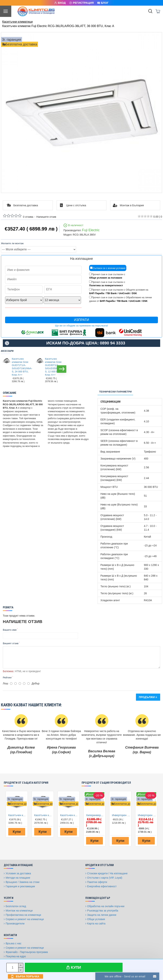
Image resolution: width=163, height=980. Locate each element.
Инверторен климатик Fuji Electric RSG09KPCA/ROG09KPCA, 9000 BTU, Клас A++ (121, 815)
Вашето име (10, 630)
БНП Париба (97, 293)
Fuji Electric (91, 230)
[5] (28, 684)
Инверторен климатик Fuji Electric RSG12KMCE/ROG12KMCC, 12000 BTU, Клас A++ (147, 815)
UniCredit (124, 293)
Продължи (147, 697)
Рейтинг (7, 678)
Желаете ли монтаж (12, 243)
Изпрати (82, 320)
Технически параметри (115, 392)
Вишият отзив (11, 643)
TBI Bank (111, 293)
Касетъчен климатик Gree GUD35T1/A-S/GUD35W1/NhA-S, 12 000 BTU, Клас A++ (54, 367)
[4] (24, 684)
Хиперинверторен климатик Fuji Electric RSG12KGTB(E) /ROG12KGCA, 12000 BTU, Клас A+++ (95, 815)
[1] (11, 684)
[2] (16, 684)
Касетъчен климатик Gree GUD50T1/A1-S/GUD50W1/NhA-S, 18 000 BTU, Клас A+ (69, 815)
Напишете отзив (46, 217)
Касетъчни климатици (17, 22)
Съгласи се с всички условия (108, 268)
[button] (62, 369)
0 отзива (28, 217)
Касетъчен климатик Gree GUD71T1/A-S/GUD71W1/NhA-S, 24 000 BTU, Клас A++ (21, 367)
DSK (134, 293)
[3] (20, 684)
